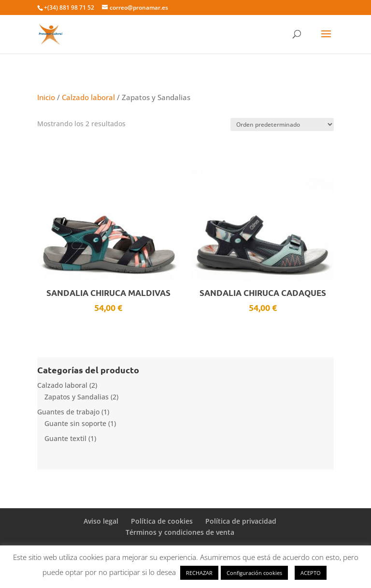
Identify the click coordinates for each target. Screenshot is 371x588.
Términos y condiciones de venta (180, 532)
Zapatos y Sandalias (77, 397)
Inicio (46, 97)
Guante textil (65, 438)
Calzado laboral (88, 97)
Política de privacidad (241, 521)
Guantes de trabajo (68, 412)
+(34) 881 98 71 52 (69, 7)
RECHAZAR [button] (199, 573)
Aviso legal (101, 521)
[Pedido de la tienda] (282, 125)
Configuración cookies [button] (254, 573)
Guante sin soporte (75, 423)
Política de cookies (162, 521)
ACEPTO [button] (311, 573)
